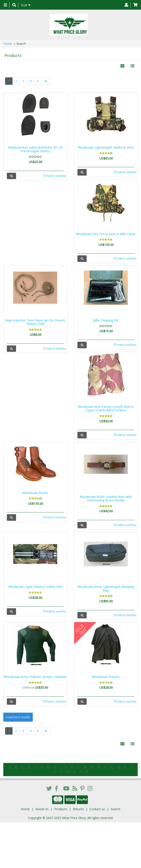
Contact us (97, 809)
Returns (78, 809)
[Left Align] (122, 66)
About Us (42, 809)
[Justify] (133, 66)
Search (115, 809)
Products (61, 809)
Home (8, 44)
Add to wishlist (55, 176)
